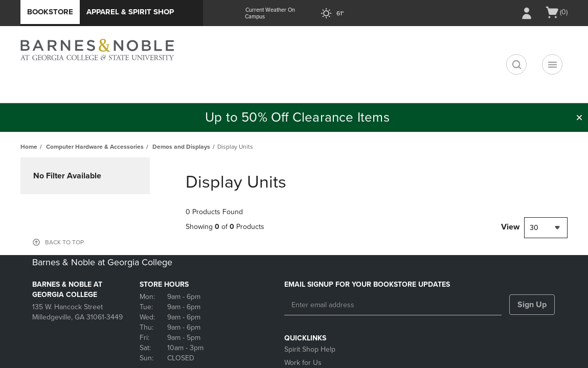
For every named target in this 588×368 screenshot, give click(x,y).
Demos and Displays (181, 147)
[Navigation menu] (552, 64)
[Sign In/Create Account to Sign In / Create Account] (527, 13)
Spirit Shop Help (310, 349)
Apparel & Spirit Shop (130, 12)
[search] (516, 64)
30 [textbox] (534, 228)
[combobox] (546, 228)
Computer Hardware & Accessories (95, 147)
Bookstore (50, 12)
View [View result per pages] (510, 227)
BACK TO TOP (64, 242)
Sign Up (532, 305)
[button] (579, 118)
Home (29, 147)
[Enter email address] (393, 305)
